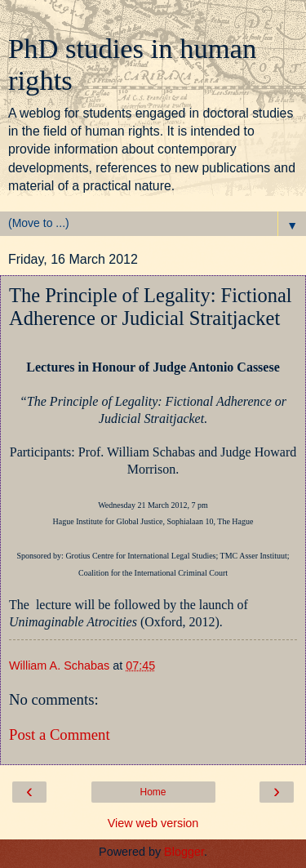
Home (153, 792)
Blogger (184, 852)
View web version (153, 823)
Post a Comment (60, 734)
